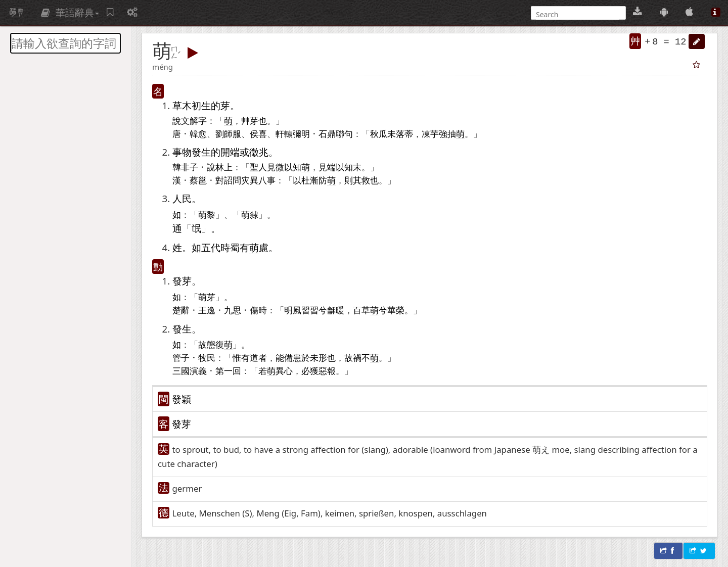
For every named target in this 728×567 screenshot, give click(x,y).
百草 (361, 310)
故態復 (215, 344)
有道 (250, 357)
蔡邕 (198, 180)
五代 (211, 247)
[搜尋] (577, 14)
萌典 (17, 13)
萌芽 (207, 297)
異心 (284, 370)
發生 (201, 152)
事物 (182, 152)
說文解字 (190, 120)
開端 (230, 152)
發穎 (181, 399)
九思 (233, 310)
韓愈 (198, 133)
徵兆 (259, 152)
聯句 (344, 133)
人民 (182, 198)
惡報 (327, 370)
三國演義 (190, 370)
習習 (310, 310)
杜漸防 (318, 180)
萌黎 (207, 214)
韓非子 (185, 167)
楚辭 (181, 310)
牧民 (207, 357)
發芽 (182, 281)
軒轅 (284, 133)
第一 (224, 370)
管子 (181, 357)
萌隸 (250, 214)
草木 (182, 105)
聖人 (258, 167)
